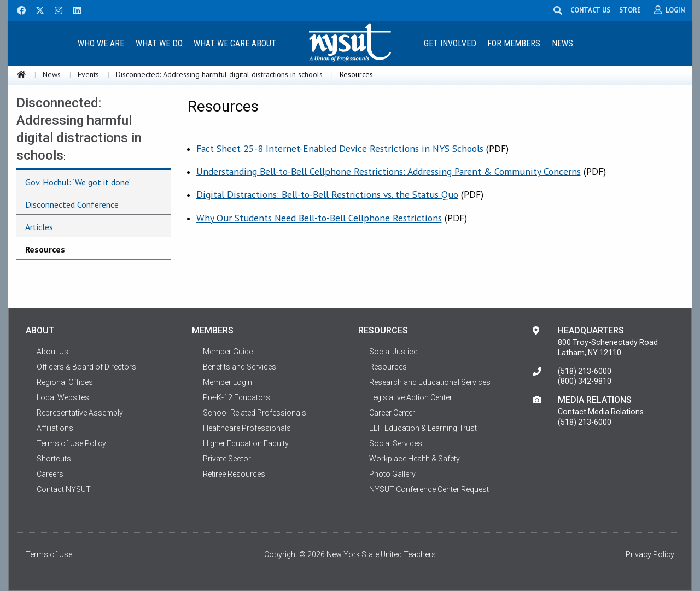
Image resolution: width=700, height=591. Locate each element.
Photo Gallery (392, 474)
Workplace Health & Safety (415, 459)
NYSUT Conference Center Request (429, 489)
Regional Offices (65, 382)
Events (88, 74)
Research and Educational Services (430, 382)
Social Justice (393, 352)
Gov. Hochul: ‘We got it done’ (78, 182)
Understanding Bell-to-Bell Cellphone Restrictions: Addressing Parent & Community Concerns (389, 171)
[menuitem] (101, 43)
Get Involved (450, 43)
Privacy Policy (650, 554)
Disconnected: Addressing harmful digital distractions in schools (219, 74)
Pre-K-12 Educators (237, 397)
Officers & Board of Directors (86, 367)
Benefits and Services (240, 367)
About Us (52, 352)
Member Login (227, 382)
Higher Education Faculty (246, 443)
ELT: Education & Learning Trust (423, 428)
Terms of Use (49, 554)
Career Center (392, 413)
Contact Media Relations (601, 412)
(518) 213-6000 (585, 371)
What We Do (159, 43)
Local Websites (63, 397)
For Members (514, 43)
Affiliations (55, 428)
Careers (50, 474)
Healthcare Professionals (247, 428)
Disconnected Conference (72, 204)
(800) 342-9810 (585, 381)
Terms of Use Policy (71, 443)
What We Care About (235, 43)
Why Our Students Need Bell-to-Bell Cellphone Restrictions (319, 218)
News (562, 43)
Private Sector (227, 459)
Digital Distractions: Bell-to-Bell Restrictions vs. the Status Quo (327, 194)
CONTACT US (591, 10)
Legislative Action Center (411, 397)
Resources (45, 249)
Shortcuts (54, 459)
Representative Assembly (80, 413)
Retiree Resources (234, 474)
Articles (39, 227)
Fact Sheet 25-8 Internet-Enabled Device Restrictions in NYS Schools (340, 148)
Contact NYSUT (64, 489)
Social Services (396, 443)
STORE (631, 10)
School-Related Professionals (255, 413)
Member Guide (228, 352)
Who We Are (101, 43)
